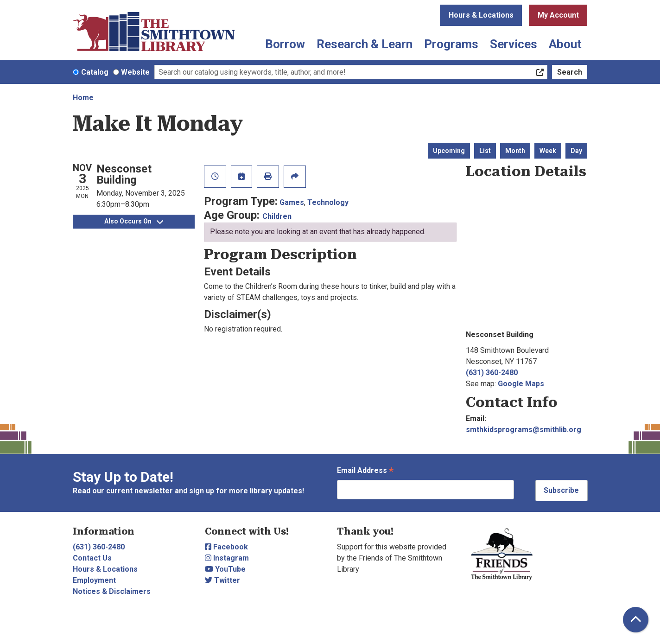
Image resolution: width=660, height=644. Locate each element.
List (485, 151)
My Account (558, 15)
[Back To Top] (636, 620)
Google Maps (521, 384)
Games (292, 202)
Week (548, 151)
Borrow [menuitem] (285, 44)
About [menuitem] (565, 44)
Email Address (365, 471)
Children (277, 216)
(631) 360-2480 (492, 373)
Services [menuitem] (514, 44)
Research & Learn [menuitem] (365, 44)
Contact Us (92, 558)
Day (576, 151)
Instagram (227, 558)
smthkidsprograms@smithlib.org (524, 430)
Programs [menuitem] (451, 44)
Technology (328, 202)
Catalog (95, 72)
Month (515, 151)
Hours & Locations (481, 15)
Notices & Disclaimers (112, 591)
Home (83, 98)
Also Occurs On (134, 221)
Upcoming (449, 151)
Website (135, 72)
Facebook (226, 547)
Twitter (222, 580)
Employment (94, 580)
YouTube (225, 569)
